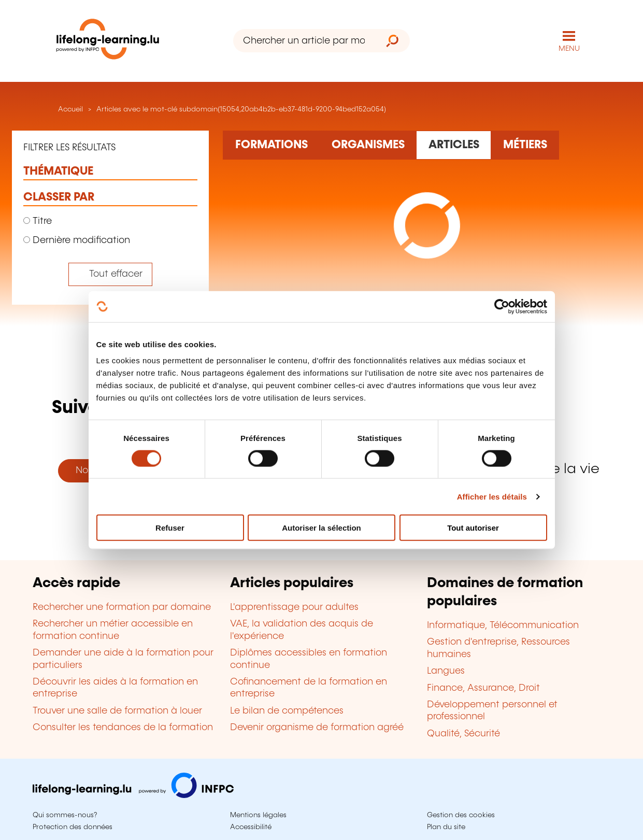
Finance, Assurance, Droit (483, 688)
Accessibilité (251, 827)
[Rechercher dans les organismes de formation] (368, 145)
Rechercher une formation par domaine (122, 607)
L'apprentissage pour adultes (294, 607)
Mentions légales (258, 815)
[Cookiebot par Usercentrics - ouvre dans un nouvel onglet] (502, 306)
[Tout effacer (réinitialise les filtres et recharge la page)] (111, 274)
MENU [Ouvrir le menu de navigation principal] (569, 49)
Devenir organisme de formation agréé (317, 728)
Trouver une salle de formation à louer (117, 711)
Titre (38, 221)
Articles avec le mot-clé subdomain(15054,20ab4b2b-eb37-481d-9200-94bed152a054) (241, 109)
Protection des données (73, 827)
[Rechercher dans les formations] (271, 145)
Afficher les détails (492, 496)
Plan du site (446, 827)
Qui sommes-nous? (65, 815)
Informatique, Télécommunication (503, 625)
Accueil (69, 109)
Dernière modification (77, 240)
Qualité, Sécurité (463, 734)
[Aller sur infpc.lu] (133, 795)
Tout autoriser (473, 528)
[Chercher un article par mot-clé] (304, 41)
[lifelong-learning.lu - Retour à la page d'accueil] (108, 41)
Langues (446, 671)
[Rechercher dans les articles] (454, 145)
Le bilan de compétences (287, 711)
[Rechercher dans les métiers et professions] (525, 145)
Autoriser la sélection (321, 528)
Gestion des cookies (461, 815)
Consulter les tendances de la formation (123, 728)
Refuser (170, 528)
